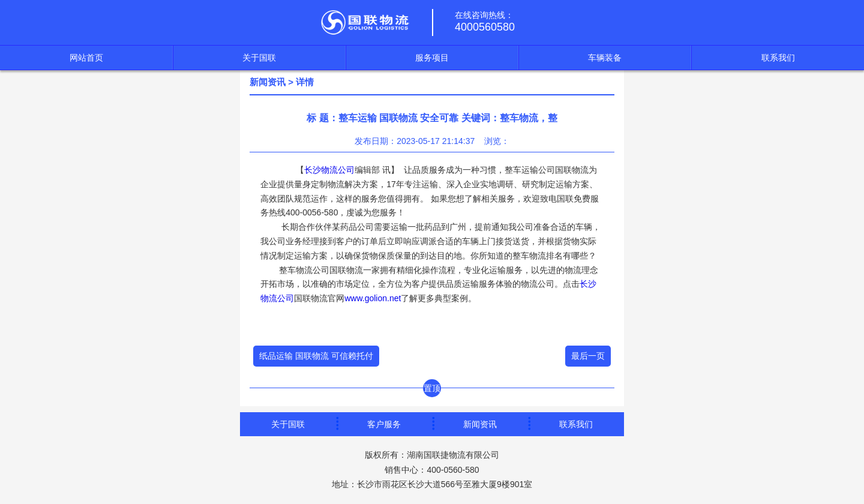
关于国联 (259, 58)
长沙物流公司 (329, 170)
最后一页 (588, 356)
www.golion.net (373, 298)
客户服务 (384, 424)
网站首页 (86, 58)
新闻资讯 (268, 82)
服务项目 (432, 58)
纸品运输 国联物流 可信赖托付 (316, 356)
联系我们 (778, 58)
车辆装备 (605, 58)
